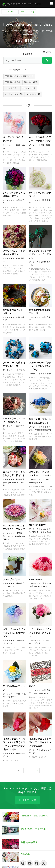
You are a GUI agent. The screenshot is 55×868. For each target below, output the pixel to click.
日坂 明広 (40, 544)
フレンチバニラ (29, 88)
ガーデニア (33, 593)
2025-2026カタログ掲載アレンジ (19, 76)
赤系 (45, 160)
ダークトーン (37, 274)
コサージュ (46, 536)
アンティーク (18, 152)
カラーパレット (45, 647)
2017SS (8, 374)
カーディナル (37, 155)
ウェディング (36, 207)
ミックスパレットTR (14, 94)
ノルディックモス (18, 265)
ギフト (7, 207)
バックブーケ (34, 216)
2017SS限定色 (18, 374)
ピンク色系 (12, 495)
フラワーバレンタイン (16, 268)
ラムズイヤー (42, 541)
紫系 (9, 216)
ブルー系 (13, 704)
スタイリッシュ (17, 207)
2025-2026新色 (31, 82)
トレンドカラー (12, 88)
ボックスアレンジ (10, 271)
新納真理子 (7, 333)
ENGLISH (10, 12)
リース (22, 330)
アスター (34, 487)
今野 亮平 (45, 705)
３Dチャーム (36, 152)
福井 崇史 (19, 441)
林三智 (12, 385)
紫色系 (22, 549)
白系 (39, 221)
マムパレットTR (34, 94)
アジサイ (8, 152)
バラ (11, 160)
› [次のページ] (37, 771)
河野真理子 (36, 280)
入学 (33, 492)
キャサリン (19, 155)
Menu (47, 52)
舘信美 (40, 160)
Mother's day (36, 536)
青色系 (18, 385)
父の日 (21, 704)
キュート (42, 487)
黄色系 (5, 706)
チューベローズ (45, 213)
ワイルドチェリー (14, 213)
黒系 (43, 280)
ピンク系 (17, 160)
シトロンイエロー (39, 327)
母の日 (16, 549)
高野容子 (43, 330)
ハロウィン (14, 330)
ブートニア (38, 539)
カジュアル (9, 490)
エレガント (35, 434)
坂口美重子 (21, 495)
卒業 (38, 492)
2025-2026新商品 (13, 82)
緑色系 (10, 596)
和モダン (35, 330)
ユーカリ (11, 441)
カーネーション (11, 433)
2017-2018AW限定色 (39, 269)
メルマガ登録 (27, 800)
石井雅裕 (14, 274)
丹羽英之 (9, 549)
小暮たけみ (42, 437)
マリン (21, 382)
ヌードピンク (14, 157)
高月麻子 (45, 221)
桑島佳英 (19, 593)
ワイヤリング (14, 761)
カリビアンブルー (10, 377)
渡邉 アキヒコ (39, 599)
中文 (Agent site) (27, 12)
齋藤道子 (16, 163)
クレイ (17, 490)
